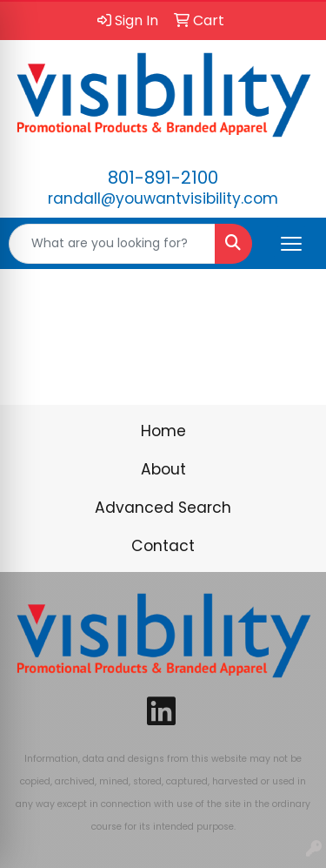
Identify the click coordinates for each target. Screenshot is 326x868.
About (163, 469)
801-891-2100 (163, 178)
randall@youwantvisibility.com (163, 198)
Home (163, 431)
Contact (163, 546)
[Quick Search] (112, 244)
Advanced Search (163, 508)
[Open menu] (291, 244)
